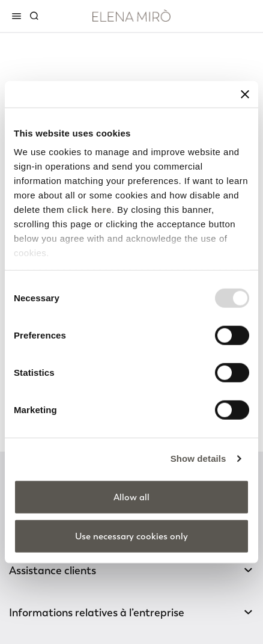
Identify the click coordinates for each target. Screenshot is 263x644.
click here (89, 210)
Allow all (131, 497)
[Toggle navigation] (19, 16)
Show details (198, 458)
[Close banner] (245, 94)
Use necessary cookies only (131, 536)
